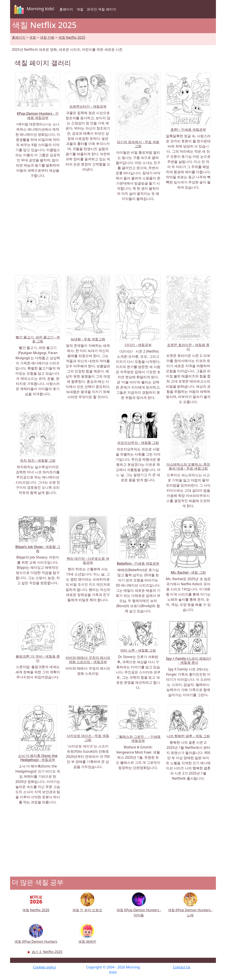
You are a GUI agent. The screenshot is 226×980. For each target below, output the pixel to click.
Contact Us (182, 967)
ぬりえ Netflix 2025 (47, 952)
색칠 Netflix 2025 (72, 37)
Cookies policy (44, 967)
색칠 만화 (47, 37)
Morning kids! (33, 9)
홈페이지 (66, 9)
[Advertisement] (113, 238)
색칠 (80, 9)
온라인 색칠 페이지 (101, 9)
